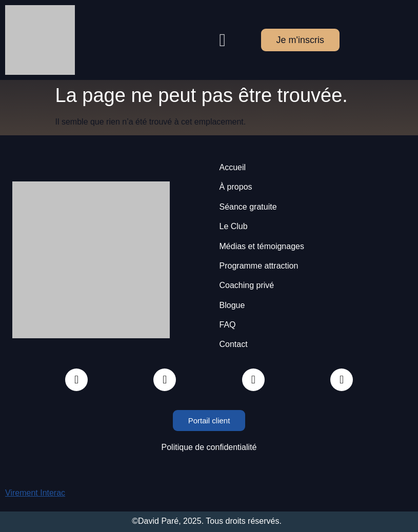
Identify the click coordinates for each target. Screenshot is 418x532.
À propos (236, 187)
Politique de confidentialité (209, 447)
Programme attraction (259, 266)
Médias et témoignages (262, 246)
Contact (234, 344)
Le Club (234, 226)
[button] (223, 40)
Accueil (233, 167)
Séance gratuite (248, 207)
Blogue (232, 305)
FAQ (228, 325)
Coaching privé (247, 285)
